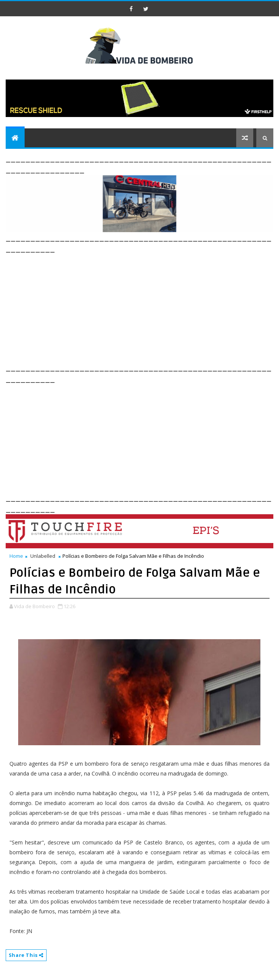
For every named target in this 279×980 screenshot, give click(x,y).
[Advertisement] (142, 307)
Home (16, 556)
